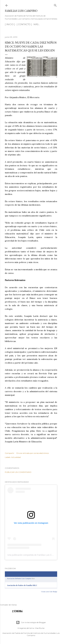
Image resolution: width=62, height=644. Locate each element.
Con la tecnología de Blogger (31, 622)
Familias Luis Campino (21, 11)
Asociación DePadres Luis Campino (19, 578)
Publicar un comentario (18, 472)
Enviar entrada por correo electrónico (33, 453)
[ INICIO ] (10, 24)
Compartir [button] (10, 453)
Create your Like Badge (49, 592)
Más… (37, 24)
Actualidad (16, 457)
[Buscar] (55, 5)
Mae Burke (40, 628)
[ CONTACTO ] (24, 24)
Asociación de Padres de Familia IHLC (22, 585)
